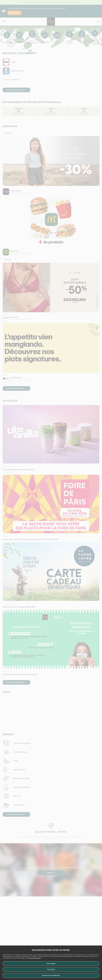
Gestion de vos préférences (51, 975)
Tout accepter (51, 963)
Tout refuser (51, 969)
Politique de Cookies (35, 958)
